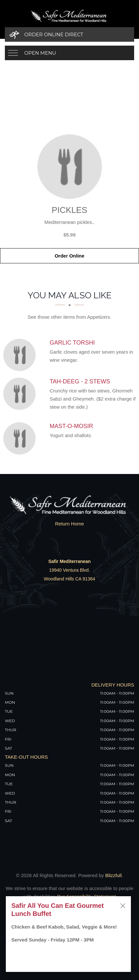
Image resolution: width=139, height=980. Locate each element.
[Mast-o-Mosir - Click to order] (21, 438)
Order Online (70, 256)
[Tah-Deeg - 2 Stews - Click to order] (21, 394)
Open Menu (40, 53)
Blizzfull (114, 875)
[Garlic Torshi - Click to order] (21, 355)
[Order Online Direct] (69, 34)
